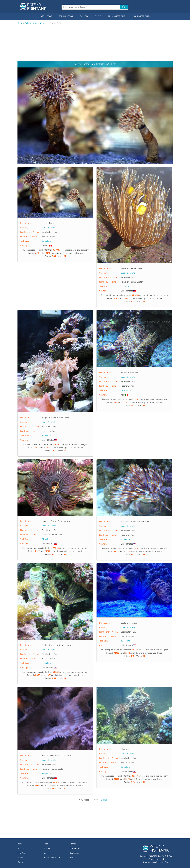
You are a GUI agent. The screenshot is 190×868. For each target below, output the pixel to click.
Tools (46, 844)
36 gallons (125, 641)
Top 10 (20, 858)
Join (72, 858)
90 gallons (46, 241)
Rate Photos (22, 853)
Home (20, 844)
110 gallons (126, 286)
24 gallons (46, 436)
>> (110, 800)
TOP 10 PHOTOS (66, 16)
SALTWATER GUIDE (142, 16)
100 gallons (126, 391)
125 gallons (47, 663)
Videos (47, 853)
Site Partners (75, 849)
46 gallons (125, 540)
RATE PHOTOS (46, 16)
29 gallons (125, 767)
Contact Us (75, 853)
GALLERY (84, 16)
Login (72, 862)
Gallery (20, 862)
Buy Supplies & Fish (52, 858)
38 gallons (46, 774)
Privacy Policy (164, 862)
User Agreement (150, 862)
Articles (47, 849)
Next (105, 800)
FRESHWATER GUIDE (117, 16)
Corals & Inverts (49, 228)
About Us (21, 849)
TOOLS (98, 16)
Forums (73, 844)
